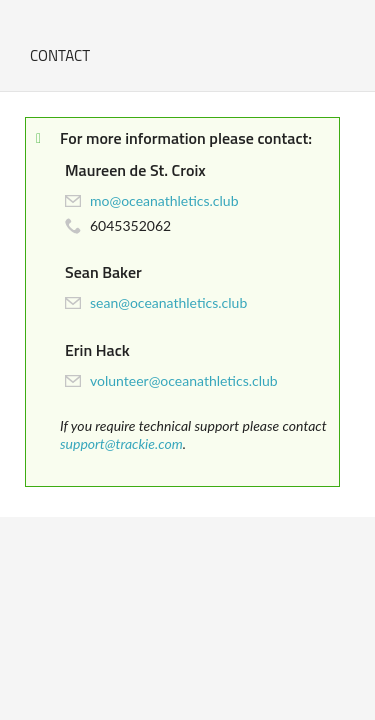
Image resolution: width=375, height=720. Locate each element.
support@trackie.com (121, 443)
